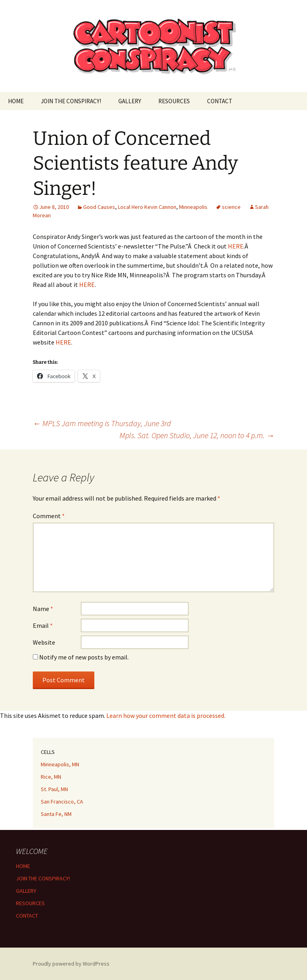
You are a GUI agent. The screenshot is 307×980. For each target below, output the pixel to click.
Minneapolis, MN (60, 764)
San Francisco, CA (62, 802)
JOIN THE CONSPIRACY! (71, 101)
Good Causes (99, 207)
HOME (16, 101)
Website (44, 642)
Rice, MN (51, 777)
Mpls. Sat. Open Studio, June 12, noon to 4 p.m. (197, 435)
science (231, 207)
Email (43, 625)
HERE (236, 246)
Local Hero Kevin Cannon (147, 207)
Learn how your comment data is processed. (166, 715)
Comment (49, 516)
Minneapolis (193, 207)
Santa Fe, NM (56, 814)
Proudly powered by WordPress (71, 964)
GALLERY (130, 101)
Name (43, 609)
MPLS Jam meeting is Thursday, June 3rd (102, 423)
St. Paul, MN (54, 789)
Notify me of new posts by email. (84, 657)
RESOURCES (174, 101)
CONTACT (220, 101)
